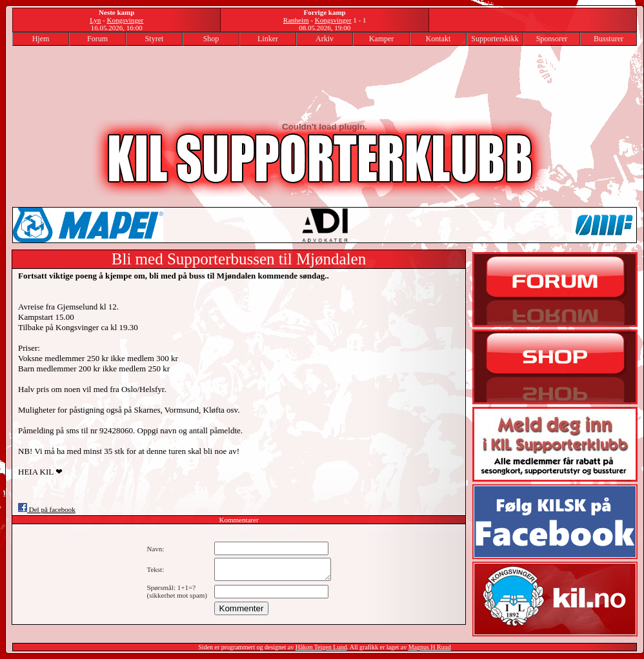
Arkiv (325, 39)
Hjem (41, 39)
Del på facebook (47, 509)
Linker (268, 39)
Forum (97, 39)
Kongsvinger (125, 20)
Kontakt (438, 39)
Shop (211, 39)
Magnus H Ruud (430, 647)
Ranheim (296, 20)
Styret (155, 39)
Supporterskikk (495, 39)
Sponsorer (552, 39)
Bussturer (609, 39)
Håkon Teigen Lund (321, 647)
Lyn (95, 20)
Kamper (382, 39)
